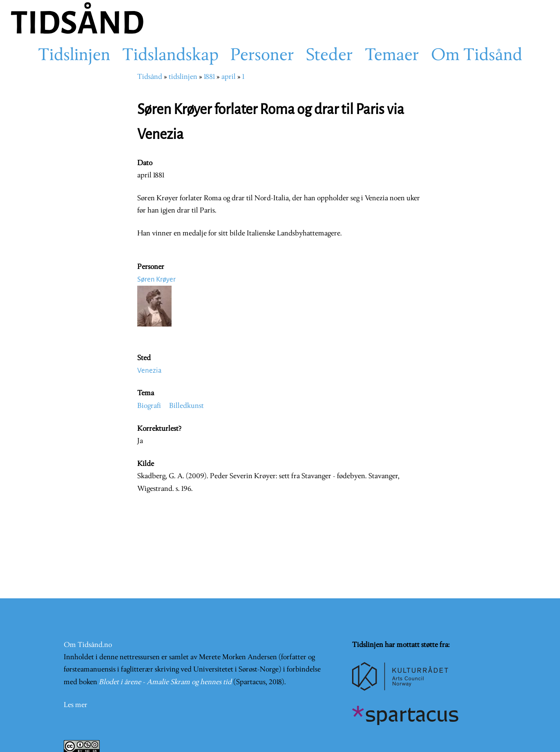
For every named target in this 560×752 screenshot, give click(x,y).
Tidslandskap (170, 56)
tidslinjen (183, 77)
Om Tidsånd (477, 56)
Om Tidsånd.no (88, 645)
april (229, 77)
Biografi (149, 406)
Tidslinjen (74, 56)
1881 (209, 77)
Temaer (392, 56)
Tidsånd (150, 77)
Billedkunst (186, 406)
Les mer (76, 705)
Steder (329, 56)
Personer (262, 56)
